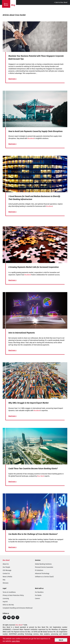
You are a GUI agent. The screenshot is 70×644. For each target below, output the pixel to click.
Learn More (16, 641)
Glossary (6, 583)
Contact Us (6, 573)
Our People (6, 567)
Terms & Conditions (9, 592)
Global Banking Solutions (43, 564)
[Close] (61, 640)
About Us (6, 564)
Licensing (6, 598)
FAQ (4, 580)
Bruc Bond (61, 2)
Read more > (13, 79)
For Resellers (39, 592)
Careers (38, 598)
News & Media (7, 577)
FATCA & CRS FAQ (8, 605)
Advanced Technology (42, 573)
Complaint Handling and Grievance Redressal (18, 608)
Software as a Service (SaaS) (44, 577)
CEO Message (7, 570)
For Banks (38, 595)
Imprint (5, 602)
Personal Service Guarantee (44, 567)
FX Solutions (39, 570)
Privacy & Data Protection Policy (13, 595)
